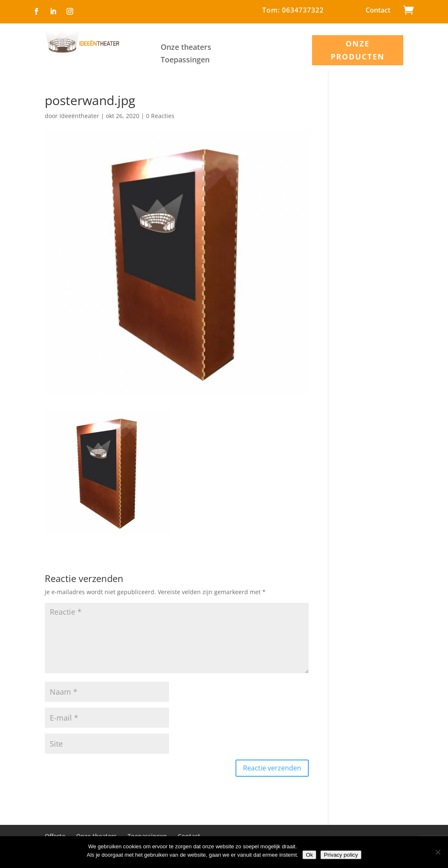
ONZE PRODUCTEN (357, 50)
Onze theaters (186, 48)
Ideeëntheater (79, 116)
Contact (378, 11)
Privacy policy (341, 855)
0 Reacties (160, 116)
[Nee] (438, 852)
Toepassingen (185, 61)
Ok (309, 855)
